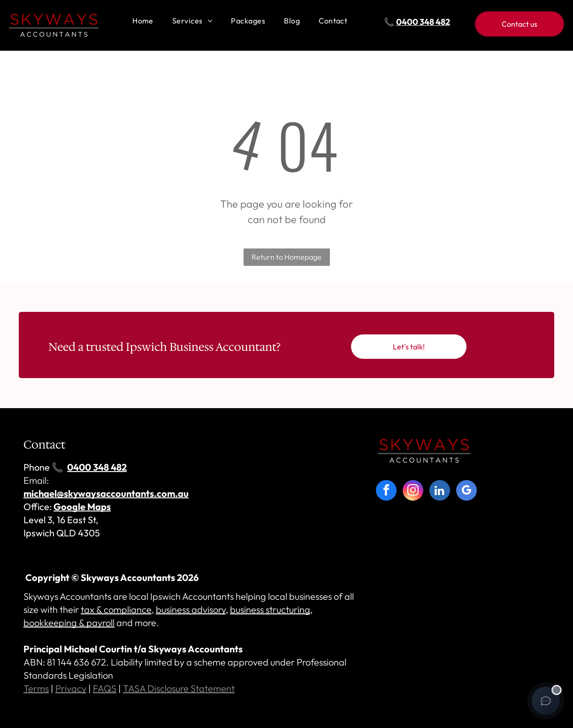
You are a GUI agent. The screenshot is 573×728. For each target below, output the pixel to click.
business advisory (191, 609)
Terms (36, 688)
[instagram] (413, 492)
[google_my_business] (466, 492)
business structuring (270, 609)
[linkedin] (440, 492)
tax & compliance (116, 609)
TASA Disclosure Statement (179, 688)
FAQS (105, 688)
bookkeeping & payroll (69, 623)
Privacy (71, 688)
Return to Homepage (286, 257)
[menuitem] (143, 21)
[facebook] (386, 492)
